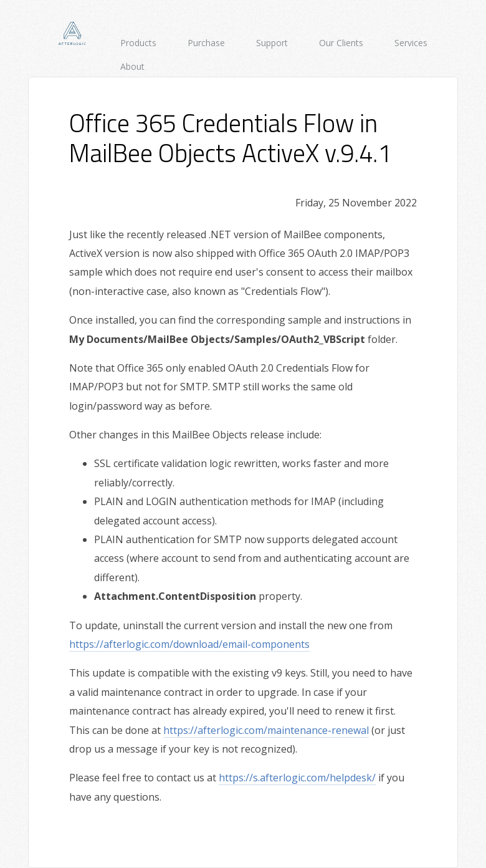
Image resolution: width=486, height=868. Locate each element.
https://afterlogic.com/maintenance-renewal (266, 730)
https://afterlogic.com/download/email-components (189, 644)
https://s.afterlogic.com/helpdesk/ (297, 778)
